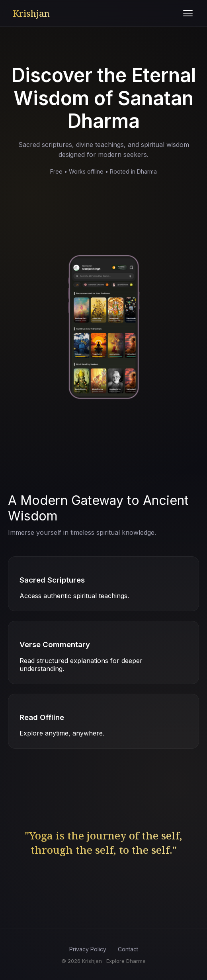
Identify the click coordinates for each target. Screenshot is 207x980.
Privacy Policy (88, 949)
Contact (128, 949)
